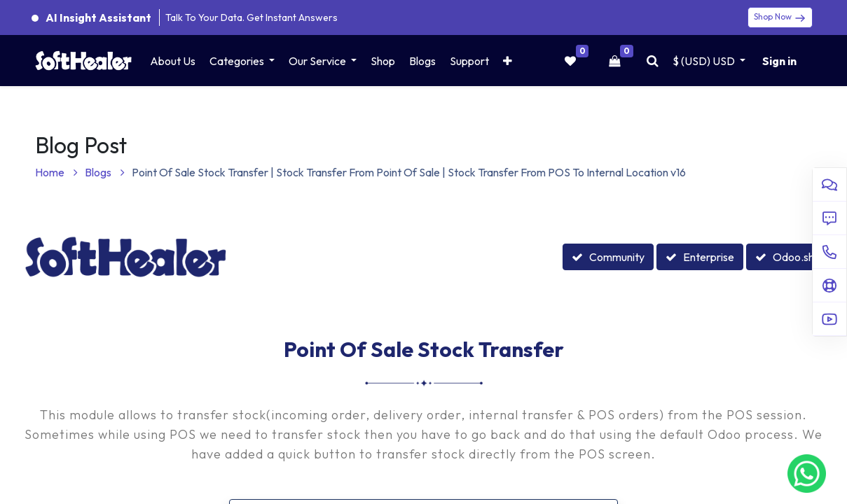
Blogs (105, 172)
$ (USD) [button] (705, 61)
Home (56, 172)
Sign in (779, 61)
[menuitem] (173, 61)
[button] (508, 61)
